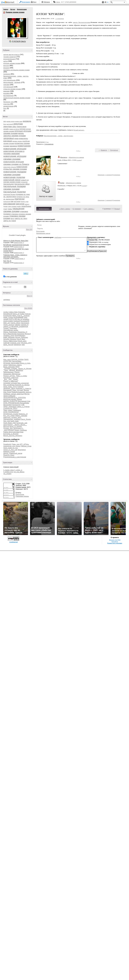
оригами (6, 85)
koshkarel (17, 321)
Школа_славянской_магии (13, 453)
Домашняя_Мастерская (12, 374)
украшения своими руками (14, 210)
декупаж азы (10, 127)
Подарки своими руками (4, 12)
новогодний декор (12, 180)
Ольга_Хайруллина (10, 341)
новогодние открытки (10, 167)
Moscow (6, 427)
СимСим (6, 343)
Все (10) (29, 229)
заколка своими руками (15, 136)
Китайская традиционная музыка (16, 245)
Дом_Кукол (7, 392)
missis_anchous (9, 325)
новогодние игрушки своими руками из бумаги (16, 163)
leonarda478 (25, 321)
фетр (12, 219)
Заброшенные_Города (11, 372)
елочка (23, 129)
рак (12, 201)
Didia (16, 312)
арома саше (19, 121)
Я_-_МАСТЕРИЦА (14, 429)
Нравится (104, 150)
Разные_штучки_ (9, 376)
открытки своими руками (12, 89)
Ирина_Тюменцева (10, 332)
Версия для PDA (115, 540)
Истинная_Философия (11, 363)
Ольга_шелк (22, 341)
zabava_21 (7, 327)
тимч (23, 345)
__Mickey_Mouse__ (20, 425)
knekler (11, 321)
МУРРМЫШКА (20, 336)
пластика (7, 104)
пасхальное (9, 184)
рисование (9, 204)
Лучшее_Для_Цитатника (12, 428)
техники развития (10, 57)
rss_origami (7, 474)
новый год (25, 180)
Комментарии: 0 (19, 243)
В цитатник (116, 175)
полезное (7, 74)
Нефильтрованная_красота (22, 392)
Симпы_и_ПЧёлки (23, 407)
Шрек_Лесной (8, 345)
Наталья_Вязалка (10, 339)
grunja (5, 321)
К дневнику (77, 209)
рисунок (20, 204)
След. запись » (89, 209)
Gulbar (22, 314)
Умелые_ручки (26, 446)
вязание (6, 68)
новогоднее (24, 146)
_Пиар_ (6, 370)
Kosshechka (8, 316)
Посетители (20, 495)
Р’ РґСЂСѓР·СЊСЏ (19, 41)
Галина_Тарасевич (10, 328)
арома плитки (11, 121)
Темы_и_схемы (22, 376)
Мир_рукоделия (23, 383)
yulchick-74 (25, 325)
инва (16, 138)
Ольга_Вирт (21, 339)
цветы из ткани (10, 221)
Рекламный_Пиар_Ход (12, 390)
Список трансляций (11, 467)
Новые (117, 209)
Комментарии (22, 9)
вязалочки (7, 399)
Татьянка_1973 (26, 343)
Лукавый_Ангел (9, 336)
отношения (24, 182)
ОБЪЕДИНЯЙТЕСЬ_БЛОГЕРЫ (15, 398)
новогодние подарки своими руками (15, 173)
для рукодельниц (9, 80)
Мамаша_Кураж (9, 452)
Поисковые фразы (22, 496)
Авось (58, 2)
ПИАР (17, 367)
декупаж (18, 124)
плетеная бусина (9, 195)
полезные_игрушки (10, 383)
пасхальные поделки (15, 192)
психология (7, 202)
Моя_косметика (9, 385)
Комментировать (44, 209)
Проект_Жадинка (21, 430)
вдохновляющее (9, 59)
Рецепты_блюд (9, 455)
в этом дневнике (11, 277)
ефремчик (17, 345)
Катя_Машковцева (10, 334)
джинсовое (22, 127)
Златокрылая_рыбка (11, 330)
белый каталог (79, 130)
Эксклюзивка (17, 361)
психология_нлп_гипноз (12, 446)
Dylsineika (21, 312)
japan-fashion (8, 425)
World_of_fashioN (16, 427)
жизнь (21, 133)
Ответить (101, 175)
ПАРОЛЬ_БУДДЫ (17, 360)
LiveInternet (8, 2)
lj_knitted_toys (8, 472)
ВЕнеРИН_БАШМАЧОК (20, 327)
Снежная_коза (15, 343)
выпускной (10, 124)
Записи (6, 9)
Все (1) (30, 296)
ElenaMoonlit (8, 314)
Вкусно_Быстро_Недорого (13, 436)
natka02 (18, 325)
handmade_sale (22, 423)
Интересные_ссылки (11, 414)
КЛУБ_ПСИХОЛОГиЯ (11, 412)
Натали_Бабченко (21, 337)
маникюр (13, 146)
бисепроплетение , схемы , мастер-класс (59, 136)
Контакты (115, 542)
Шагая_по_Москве (25, 369)
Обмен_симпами (21, 416)
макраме (6, 91)
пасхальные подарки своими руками (15, 188)
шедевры (7, 300)
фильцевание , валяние (12, 82)
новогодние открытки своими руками (15, 168)
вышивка (7, 93)
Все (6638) (28, 308)
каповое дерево (17, 141)
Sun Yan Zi (7, 261)
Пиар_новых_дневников (12, 410)
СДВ (23, 405)
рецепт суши (25, 202)
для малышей (8, 87)
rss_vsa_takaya (19, 472)
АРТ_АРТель (24, 444)
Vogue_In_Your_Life (10, 450)
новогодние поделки (14, 177)
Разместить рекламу (115, 543)
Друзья (13, 9)
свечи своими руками (15, 206)
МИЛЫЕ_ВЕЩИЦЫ (16, 370)
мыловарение (8, 96)
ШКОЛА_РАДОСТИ (10, 401)
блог (5, 108)
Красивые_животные (11, 378)
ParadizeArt (7, 444)
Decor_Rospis (26, 419)
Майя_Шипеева (9, 337)
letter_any (7, 323)
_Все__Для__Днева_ (11, 379)
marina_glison (15, 323)
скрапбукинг (26, 206)
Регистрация (26, 2)
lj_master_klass (9, 470)
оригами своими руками (12, 182)
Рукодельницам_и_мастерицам (15, 457)
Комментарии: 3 (20, 259)
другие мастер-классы (11, 55)
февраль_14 (23, 414)
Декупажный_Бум (24, 401)
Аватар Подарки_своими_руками (17, 28)
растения (17, 202)
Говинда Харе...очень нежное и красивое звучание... (15, 256)
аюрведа (27, 121)
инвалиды (23, 138)
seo (5, 121)
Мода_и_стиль (25, 363)
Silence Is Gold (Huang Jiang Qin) (16, 241)
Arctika (6, 312)
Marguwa (64, 157)
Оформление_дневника (12, 419)
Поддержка (103, 2)
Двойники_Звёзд (9, 389)
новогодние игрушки (15, 149)
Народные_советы (15, 365)
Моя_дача (7, 360)
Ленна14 (28, 334)
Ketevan (28, 314)
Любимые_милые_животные (14, 394)
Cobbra (11, 312)
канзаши (8, 141)
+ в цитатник (59, 19)
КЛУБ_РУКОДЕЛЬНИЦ (11, 403)
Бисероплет (17, 405)
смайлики (58, 237)
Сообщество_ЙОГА (10, 408)
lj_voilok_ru (18, 470)
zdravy (6, 365)
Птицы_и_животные (11, 381)
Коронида (21, 334)
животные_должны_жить (12, 418)
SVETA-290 (13, 319)
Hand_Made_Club (10, 423)
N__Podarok (25, 316)
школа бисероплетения (82, 22)
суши (5, 209)
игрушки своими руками (12, 63)
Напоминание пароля (43, 233)
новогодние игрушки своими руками (15, 158)
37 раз (47, 142)
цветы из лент (21, 218)
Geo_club (7, 421)
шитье (6, 61)
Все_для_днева (9, 416)
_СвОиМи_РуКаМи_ (11, 369)
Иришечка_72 (22, 332)
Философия (8, 405)
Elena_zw (16, 314)
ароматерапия (9, 106)
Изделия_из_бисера (22, 385)
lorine (62, 183)
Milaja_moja (16, 316)
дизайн (6, 129)
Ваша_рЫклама (9, 367)
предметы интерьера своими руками (17, 70)
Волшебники (25, 403)
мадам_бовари (16, 399)
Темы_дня (16, 444)
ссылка (79, 160)
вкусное (6, 66)
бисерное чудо (9, 102)
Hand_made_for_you (11, 448)
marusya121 (25, 323)
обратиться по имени (76, 157)
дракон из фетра (14, 129)
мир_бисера (25, 390)
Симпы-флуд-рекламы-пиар (13, 432)
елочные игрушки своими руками (17, 132)
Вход (35, 2)
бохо (5, 124)
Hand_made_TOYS (10, 387)
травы (10, 209)
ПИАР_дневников (10, 407)
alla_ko (20, 319)
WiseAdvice (22, 450)
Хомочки (20, 387)
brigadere (26, 319)
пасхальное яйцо (22, 184)
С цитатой (108, 175)
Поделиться (114, 150)
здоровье (9, 138)
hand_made (15, 421)
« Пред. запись (65, 209)
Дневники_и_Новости (23, 389)
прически (20, 199)
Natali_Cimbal (8, 317)
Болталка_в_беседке (11, 434)
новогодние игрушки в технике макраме (14, 152)
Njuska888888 (18, 317)
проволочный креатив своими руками (17, 98)
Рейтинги (47, 2)
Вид (106, 3)
